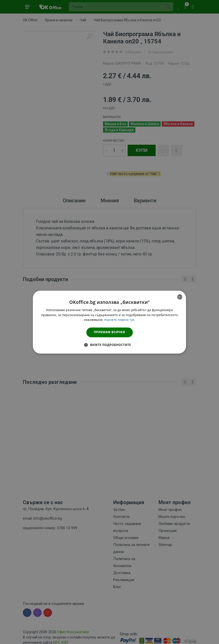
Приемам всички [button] (110, 332)
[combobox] (180, 297)
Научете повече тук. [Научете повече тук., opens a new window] (120, 320)
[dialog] (110, 322)
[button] (109, 345)
